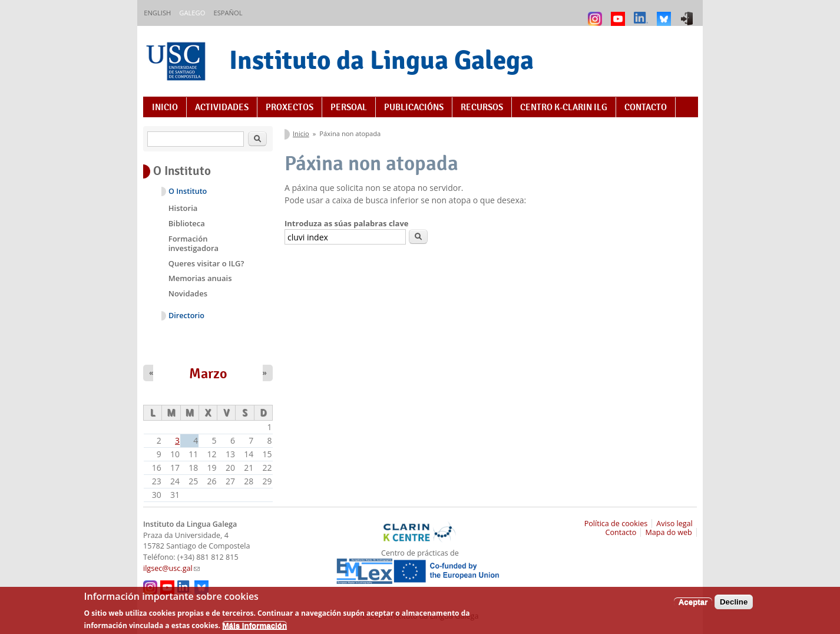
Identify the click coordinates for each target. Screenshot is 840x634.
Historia (183, 208)
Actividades (222, 107)
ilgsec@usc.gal (171, 568)
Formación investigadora (194, 243)
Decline (734, 606)
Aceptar (693, 606)
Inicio (165, 107)
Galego (192, 13)
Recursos (482, 107)
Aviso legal (674, 524)
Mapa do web (668, 532)
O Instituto (188, 191)
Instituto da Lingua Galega (381, 60)
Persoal (349, 107)
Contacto (646, 107)
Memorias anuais (200, 278)
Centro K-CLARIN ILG (564, 107)
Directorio (186, 316)
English (157, 13)
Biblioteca (187, 223)
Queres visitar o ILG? (206, 263)
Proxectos (290, 107)
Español (228, 13)
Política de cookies (616, 524)
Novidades (188, 293)
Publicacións (414, 107)
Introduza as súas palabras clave (346, 223)
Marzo (208, 374)
